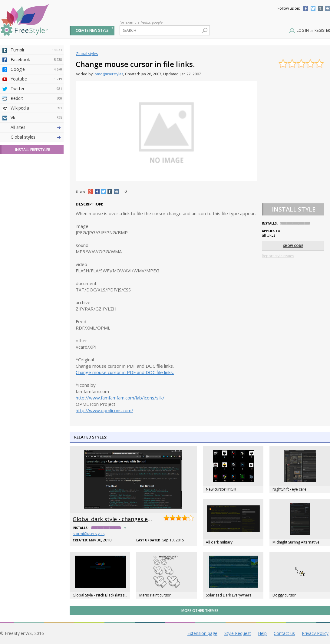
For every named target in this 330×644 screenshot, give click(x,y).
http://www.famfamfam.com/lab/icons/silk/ (120, 398)
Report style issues (278, 256)
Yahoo (36, 166)
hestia (145, 22)
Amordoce (36, 147)
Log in (303, 30)
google (157, 22)
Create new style (92, 30)
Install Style (294, 209)
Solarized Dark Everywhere (229, 595)
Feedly (36, 215)
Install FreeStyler (33, 256)
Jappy (36, 195)
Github (36, 156)
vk (116, 192)
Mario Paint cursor (155, 595)
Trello (36, 205)
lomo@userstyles (108, 74)
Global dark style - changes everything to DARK (134, 519)
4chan (36, 137)
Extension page (202, 633)
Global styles (23, 243)
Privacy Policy (315, 633)
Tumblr (320, 8)
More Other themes (200, 611)
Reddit (36, 98)
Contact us (284, 633)
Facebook (306, 8)
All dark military (219, 542)
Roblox (36, 186)
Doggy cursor (284, 595)
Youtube (36, 79)
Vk (36, 118)
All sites (18, 234)
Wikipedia (36, 108)
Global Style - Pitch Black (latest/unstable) (108, 595)
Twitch (36, 224)
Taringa (36, 176)
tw (104, 192)
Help (262, 633)
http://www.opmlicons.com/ (104, 410)
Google (36, 69)
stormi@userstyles (89, 534)
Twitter (313, 8)
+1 (91, 192)
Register (322, 30)
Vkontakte (328, 8)
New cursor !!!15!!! (221, 489)
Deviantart (36, 127)
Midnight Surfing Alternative (296, 542)
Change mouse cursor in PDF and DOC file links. (125, 372)
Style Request (238, 633)
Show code (293, 246)
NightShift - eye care (289, 489)
